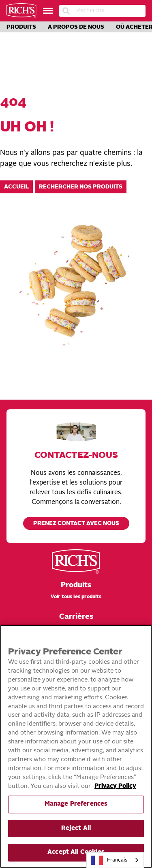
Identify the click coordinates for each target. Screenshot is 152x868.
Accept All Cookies (76, 852)
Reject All (76, 829)
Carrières (76, 617)
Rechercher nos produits (81, 187)
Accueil (16, 187)
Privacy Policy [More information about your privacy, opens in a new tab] (115, 786)
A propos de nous (76, 27)
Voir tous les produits (76, 597)
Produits (21, 27)
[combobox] (115, 860)
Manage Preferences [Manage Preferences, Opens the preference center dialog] (76, 804)
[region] (76, 746)
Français (109, 860)
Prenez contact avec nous (76, 524)
